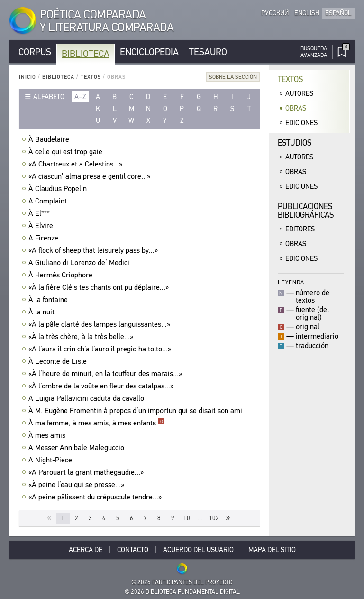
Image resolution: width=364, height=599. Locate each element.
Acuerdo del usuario (198, 550)
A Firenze (45, 238)
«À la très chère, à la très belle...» (82, 337)
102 (214, 518)
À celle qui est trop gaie (67, 152)
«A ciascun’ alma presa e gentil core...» (91, 176)
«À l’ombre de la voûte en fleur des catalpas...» (102, 386)
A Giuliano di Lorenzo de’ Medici (80, 263)
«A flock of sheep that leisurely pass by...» (94, 250)
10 (187, 518)
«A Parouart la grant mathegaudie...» (87, 472)
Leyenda (291, 282)
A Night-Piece (51, 460)
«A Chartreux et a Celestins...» (77, 164)
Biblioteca (86, 54)
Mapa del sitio (272, 550)
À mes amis (48, 435)
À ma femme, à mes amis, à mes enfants (97, 423)
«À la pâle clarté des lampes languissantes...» (100, 324)
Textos (91, 77)
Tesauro (208, 52)
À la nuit (43, 312)
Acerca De (86, 550)
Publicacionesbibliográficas (306, 211)
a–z (80, 97)
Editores (300, 229)
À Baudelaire (50, 139)
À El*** (40, 213)
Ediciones (301, 123)
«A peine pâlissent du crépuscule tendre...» (96, 497)
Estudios (295, 143)
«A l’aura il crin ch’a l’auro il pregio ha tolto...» (101, 349)
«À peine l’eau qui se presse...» (77, 485)
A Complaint (49, 201)
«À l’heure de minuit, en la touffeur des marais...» (106, 374)
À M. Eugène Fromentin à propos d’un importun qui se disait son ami (136, 411)
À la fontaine (49, 300)
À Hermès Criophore (62, 275)
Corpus (35, 52)
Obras (296, 108)
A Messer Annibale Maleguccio (77, 448)
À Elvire (42, 226)
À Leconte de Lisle (59, 361)
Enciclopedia (149, 52)
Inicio (27, 77)
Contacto (133, 550)
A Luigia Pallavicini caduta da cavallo (87, 398)
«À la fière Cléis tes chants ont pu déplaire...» (100, 287)
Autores (299, 93)
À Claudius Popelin (59, 189)
